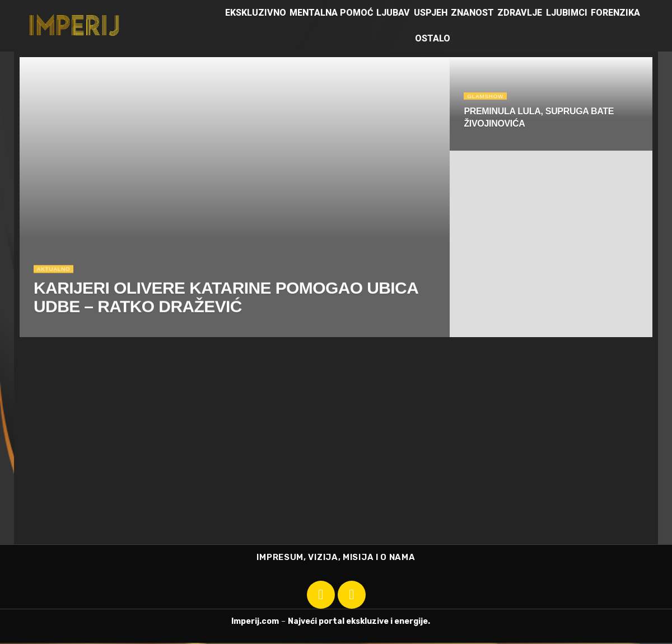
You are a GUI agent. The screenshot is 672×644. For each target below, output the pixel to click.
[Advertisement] (336, 460)
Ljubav (393, 13)
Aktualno (56, 273)
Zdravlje (520, 13)
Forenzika (615, 13)
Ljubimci (567, 13)
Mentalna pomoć (331, 13)
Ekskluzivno (256, 13)
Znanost (472, 13)
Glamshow (487, 98)
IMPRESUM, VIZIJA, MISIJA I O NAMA (336, 558)
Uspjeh (431, 13)
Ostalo (433, 38)
